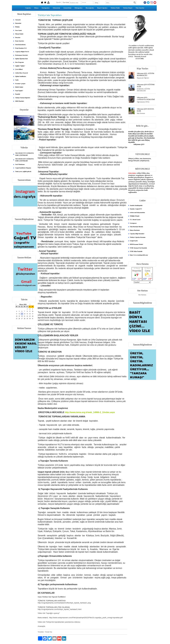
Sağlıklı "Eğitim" (20, 66)
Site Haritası (142, 295)
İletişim (17, 27)
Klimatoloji (56, 8)
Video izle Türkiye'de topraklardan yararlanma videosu (59, 622)
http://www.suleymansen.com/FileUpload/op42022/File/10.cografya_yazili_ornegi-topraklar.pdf (86, 618)
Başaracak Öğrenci (143, 78)
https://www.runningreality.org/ (139, 255)
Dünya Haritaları (135, 230)
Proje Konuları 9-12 (21, 48)
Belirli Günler (19, 87)
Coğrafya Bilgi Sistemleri (137, 234)
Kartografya (46, 8)
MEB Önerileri (20, 101)
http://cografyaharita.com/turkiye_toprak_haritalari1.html (60, 609)
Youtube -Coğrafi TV (136, 209)
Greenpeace (133, 223)
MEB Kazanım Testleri (136, 244)
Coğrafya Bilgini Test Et (22, 52)
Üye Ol (58, 2)
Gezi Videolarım (20, 164)
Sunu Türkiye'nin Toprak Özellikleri (52, 597)
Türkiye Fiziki (115, 8)
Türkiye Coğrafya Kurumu (138, 237)
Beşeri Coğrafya (102, 8)
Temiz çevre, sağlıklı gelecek (23, 171)
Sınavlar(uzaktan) (20, 45)
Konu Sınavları (20, 41)
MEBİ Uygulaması (21, 127)
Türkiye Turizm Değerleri (23, 98)
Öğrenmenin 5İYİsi (143, 102)
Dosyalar (18, 37)
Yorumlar (41, 632)
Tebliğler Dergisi (135, 216)
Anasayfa (18, 20)
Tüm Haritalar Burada (136, 227)
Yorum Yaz (49, 632)
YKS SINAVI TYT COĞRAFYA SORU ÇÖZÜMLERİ (25, 154)
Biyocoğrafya (90, 8)
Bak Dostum (141, 113)
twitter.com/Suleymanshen (137, 213)
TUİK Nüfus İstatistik (136, 251)
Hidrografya (78, 8)
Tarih (17, 80)
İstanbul (18, 94)
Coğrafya (28, 8)
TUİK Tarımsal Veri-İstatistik (138, 248)
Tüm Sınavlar (140, 8)
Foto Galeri (19, 30)
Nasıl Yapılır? (19, 91)
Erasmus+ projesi (20, 84)
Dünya (36, 8)
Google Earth (134, 241)
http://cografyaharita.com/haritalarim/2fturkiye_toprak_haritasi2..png (64, 603)
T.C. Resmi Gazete (135, 220)
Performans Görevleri (22, 55)
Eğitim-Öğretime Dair (22, 59)
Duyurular (18, 23)
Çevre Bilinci (19, 69)
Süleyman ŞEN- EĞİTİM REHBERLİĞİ (146, 74)
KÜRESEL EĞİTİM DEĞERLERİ (144, 90)
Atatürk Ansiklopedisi (136, 205)
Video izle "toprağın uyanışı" (49, 613)
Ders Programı (19, 62)
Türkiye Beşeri (128, 8)
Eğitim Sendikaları (21, 76)
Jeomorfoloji (67, 8)
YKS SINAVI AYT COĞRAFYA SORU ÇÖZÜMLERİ (24, 160)
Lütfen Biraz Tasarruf (22, 73)
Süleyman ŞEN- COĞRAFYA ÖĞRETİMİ (146, 98)
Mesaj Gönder (19, 34)
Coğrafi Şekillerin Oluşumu (23, 168)
